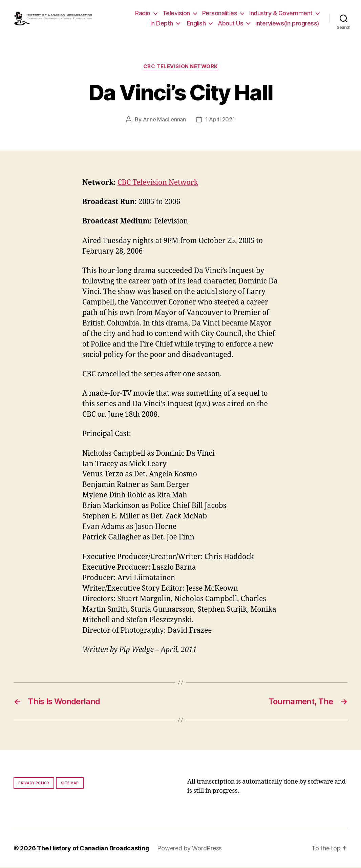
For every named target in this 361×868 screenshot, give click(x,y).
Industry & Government (281, 13)
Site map (70, 784)
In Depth (162, 24)
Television (176, 13)
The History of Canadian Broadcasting (93, 849)
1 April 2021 (220, 120)
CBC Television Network (180, 67)
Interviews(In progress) (287, 24)
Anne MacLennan (164, 120)
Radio (143, 13)
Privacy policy (34, 784)
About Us (230, 24)
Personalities (220, 13)
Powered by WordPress (189, 849)
